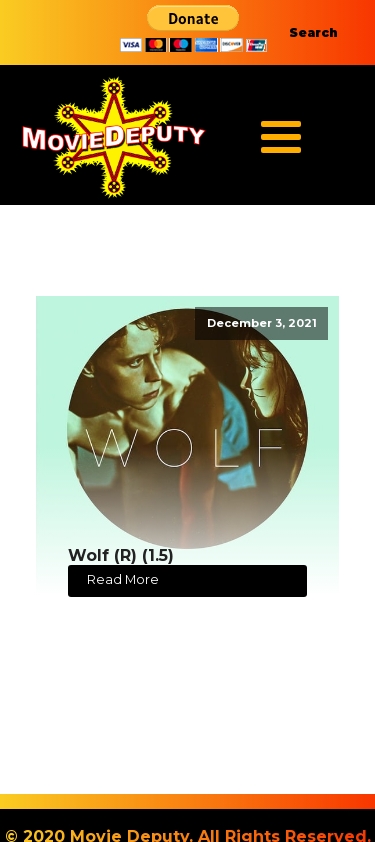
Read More (123, 579)
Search (313, 32)
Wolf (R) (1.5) (121, 555)
